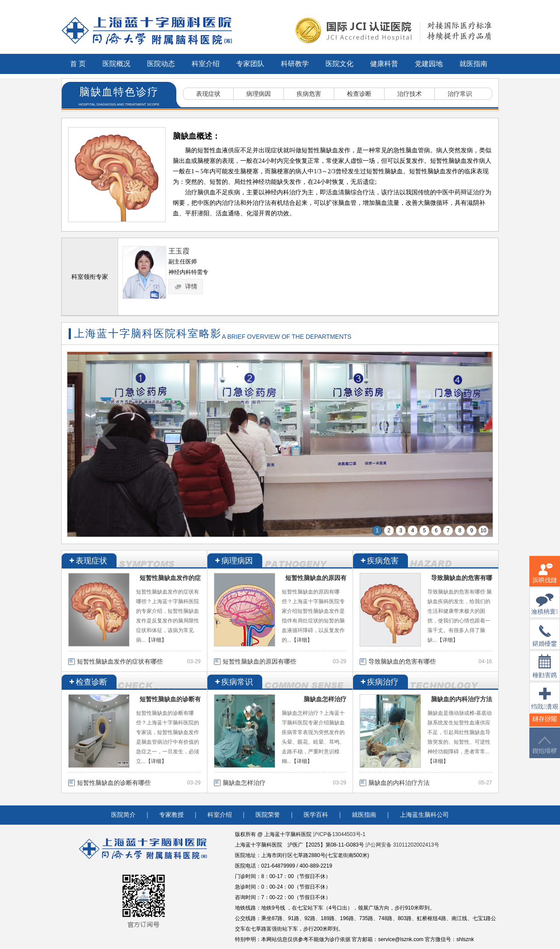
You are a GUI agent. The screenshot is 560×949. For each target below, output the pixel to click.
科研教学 (295, 64)
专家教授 (171, 815)
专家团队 (250, 64)
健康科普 (384, 64)
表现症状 (208, 94)
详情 (186, 286)
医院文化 (339, 64)
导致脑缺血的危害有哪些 (402, 661)
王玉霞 (179, 251)
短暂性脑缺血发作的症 (170, 578)
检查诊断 (359, 94)
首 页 (78, 64)
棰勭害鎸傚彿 (545, 672)
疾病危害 (309, 94)
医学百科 (316, 815)
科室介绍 (206, 64)
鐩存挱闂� (545, 724)
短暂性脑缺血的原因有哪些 (259, 661)
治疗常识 (460, 94)
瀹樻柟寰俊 (544, 610)
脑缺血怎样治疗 (325, 699)
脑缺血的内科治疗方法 (462, 699)
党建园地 (429, 64)
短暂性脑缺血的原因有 (316, 578)
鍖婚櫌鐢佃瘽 (545, 641)
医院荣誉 (268, 815)
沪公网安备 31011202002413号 (402, 845)
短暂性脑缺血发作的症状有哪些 (120, 661)
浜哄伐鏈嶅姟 (545, 578)
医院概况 (116, 64)
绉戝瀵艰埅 (544, 704)
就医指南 (473, 64)
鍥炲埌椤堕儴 (545, 750)
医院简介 (123, 815)
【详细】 (156, 640)
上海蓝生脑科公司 (424, 815)
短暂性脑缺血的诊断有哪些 (114, 783)
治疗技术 (409, 94)
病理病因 (259, 94)
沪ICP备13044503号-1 (339, 834)
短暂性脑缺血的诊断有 (170, 699)
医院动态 (161, 64)
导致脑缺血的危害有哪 (462, 578)
